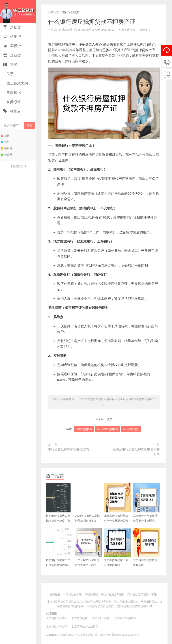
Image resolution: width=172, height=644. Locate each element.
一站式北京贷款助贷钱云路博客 (18, 11)
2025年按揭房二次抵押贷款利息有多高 (88, 503)
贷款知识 (13, 92)
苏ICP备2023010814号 (126, 635)
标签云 (12, 111)
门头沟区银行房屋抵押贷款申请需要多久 (135, 452)
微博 (5, 136)
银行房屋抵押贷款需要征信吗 (69, 449)
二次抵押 (64, 326)
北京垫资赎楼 (80, 618)
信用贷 (12, 37)
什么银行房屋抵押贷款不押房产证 (92, 22)
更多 (110, 419)
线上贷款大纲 (17, 83)
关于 (10, 74)
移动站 (7, 148)
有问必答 (13, 102)
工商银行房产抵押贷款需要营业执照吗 (146, 503)
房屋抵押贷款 (62, 44)
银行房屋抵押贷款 (107, 429)
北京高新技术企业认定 (85, 627)
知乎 (5, 142)
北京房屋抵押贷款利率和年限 (146, 547)
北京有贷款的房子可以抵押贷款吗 (117, 547)
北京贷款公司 (18, 166)
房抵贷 (12, 27)
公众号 (7, 155)
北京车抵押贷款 (101, 618)
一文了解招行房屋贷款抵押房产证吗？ (88, 547)
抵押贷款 (142, 50)
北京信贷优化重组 (57, 618)
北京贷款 (84, 602)
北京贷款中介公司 (57, 627)
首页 (65, 12)
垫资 (10, 64)
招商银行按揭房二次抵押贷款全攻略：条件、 (58, 505)
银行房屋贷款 (131, 429)
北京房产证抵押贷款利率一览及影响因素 (117, 503)
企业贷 (12, 55)
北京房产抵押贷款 (125, 618)
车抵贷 (12, 46)
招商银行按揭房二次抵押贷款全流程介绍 (59, 547)
